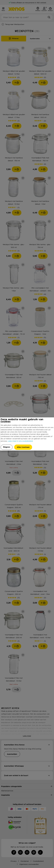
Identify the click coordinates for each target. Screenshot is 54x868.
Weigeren (7, 447)
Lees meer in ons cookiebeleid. (20, 441)
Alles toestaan (23, 447)
